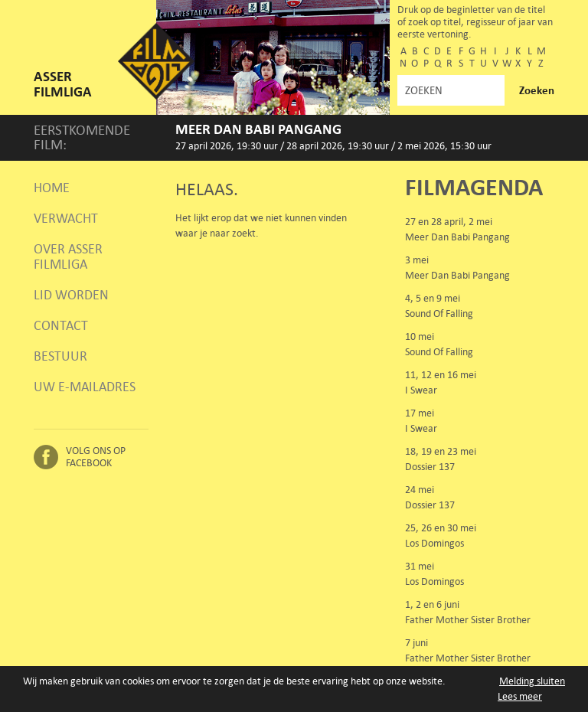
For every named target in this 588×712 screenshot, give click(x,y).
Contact (61, 325)
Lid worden (71, 295)
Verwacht (66, 218)
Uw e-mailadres (85, 387)
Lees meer (520, 696)
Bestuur (60, 356)
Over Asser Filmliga (68, 256)
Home (52, 188)
